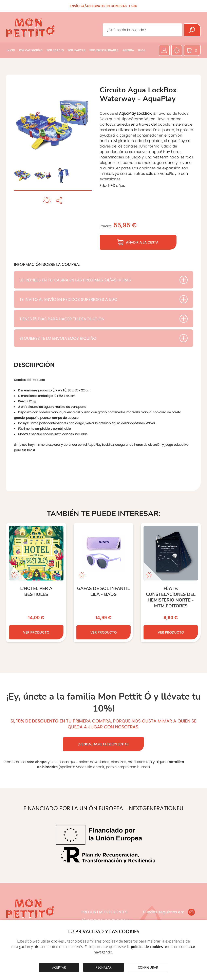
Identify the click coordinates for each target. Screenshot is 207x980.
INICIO (11, 50)
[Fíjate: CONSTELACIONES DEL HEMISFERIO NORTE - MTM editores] (171, 583)
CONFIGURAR (148, 967)
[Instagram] (191, 912)
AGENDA (128, 50)
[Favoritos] (177, 50)
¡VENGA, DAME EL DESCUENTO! (103, 744)
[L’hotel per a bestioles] (36, 583)
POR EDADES (55, 50)
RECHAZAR (103, 967)
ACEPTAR (59, 967)
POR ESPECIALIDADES (104, 50)
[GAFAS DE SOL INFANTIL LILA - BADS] (104, 583)
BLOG (142, 50)
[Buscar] (192, 30)
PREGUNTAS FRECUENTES (104, 912)
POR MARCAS (76, 50)
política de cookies (147, 947)
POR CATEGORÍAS (31, 50)
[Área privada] (164, 50)
